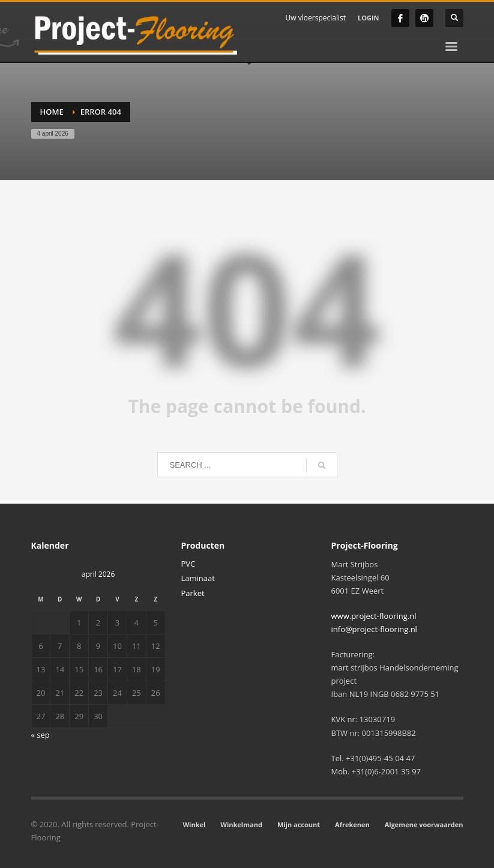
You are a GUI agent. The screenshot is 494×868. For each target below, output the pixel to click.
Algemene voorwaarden (424, 824)
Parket (193, 593)
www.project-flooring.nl (374, 616)
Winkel (194, 824)
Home (52, 112)
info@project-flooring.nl (374, 629)
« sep (41, 735)
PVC (188, 564)
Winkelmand (241, 824)
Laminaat (198, 578)
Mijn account (299, 824)
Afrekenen (352, 824)
